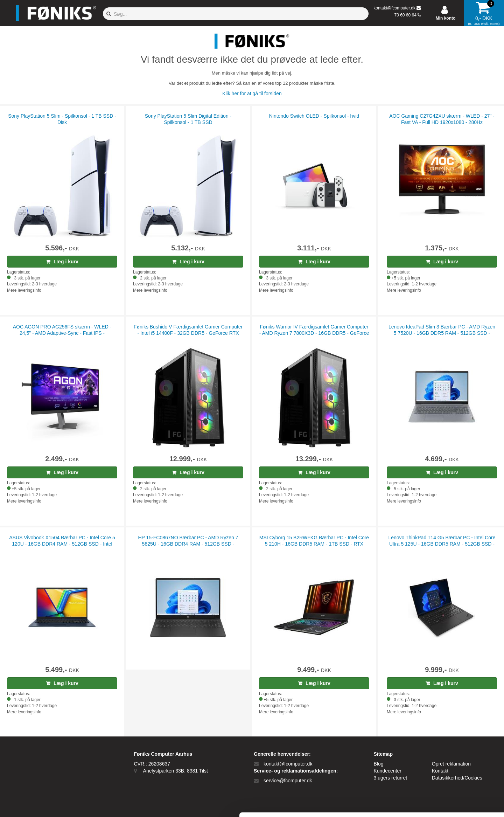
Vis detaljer (364, 803)
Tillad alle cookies (446, 743)
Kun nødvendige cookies (446, 766)
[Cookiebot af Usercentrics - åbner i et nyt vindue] (45, 803)
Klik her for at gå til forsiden (252, 94)
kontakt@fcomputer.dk (394, 8)
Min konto (446, 18)
